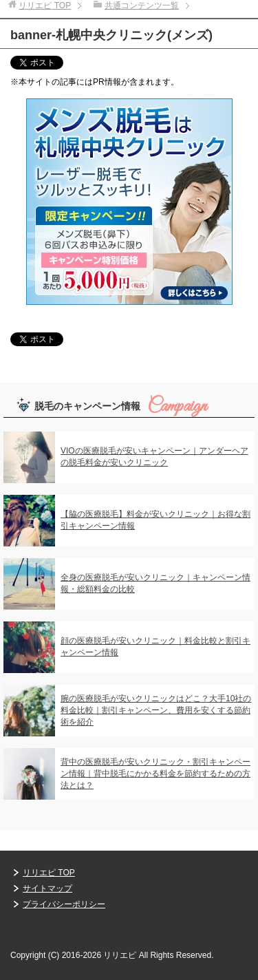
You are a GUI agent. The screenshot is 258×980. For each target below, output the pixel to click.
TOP (45, 6)
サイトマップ (47, 888)
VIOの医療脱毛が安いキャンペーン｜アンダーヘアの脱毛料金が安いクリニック (154, 457)
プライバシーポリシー (64, 904)
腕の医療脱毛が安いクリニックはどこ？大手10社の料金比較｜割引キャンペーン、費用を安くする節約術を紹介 (156, 710)
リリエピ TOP (49, 873)
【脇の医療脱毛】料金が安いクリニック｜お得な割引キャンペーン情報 (155, 520)
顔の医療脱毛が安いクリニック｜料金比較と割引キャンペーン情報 (155, 647)
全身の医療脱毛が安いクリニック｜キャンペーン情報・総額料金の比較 (155, 583)
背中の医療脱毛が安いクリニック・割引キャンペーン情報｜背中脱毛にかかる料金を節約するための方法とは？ (155, 774)
